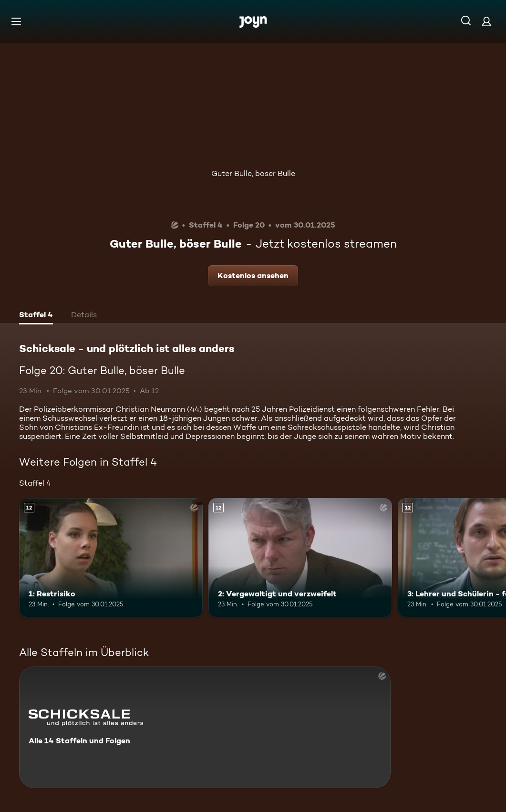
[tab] (36, 316)
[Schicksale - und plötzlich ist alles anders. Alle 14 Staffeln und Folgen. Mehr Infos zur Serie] (205, 727)
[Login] (486, 21)
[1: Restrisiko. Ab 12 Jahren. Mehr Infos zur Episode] (111, 558)
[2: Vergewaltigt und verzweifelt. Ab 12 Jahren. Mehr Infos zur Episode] (300, 558)
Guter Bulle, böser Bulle (253, 173)
